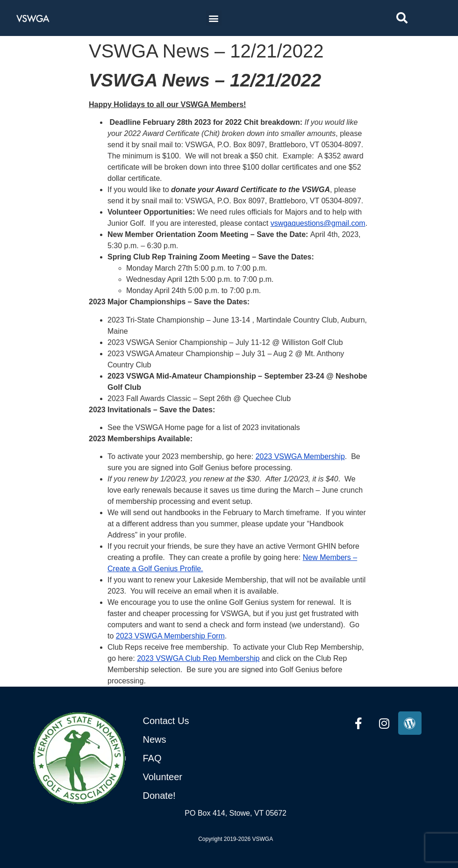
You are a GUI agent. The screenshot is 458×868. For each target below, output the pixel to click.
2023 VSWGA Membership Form (170, 636)
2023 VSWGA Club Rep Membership (198, 658)
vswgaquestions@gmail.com (318, 223)
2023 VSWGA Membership (300, 456)
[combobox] (420, 18)
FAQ (152, 758)
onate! (163, 796)
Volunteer (163, 777)
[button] (214, 18)
